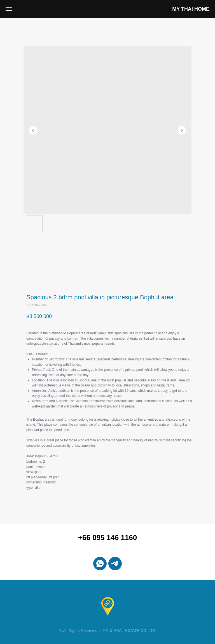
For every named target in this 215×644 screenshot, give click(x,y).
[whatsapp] (100, 564)
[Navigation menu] (9, 9)
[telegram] (115, 564)
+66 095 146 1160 (107, 538)
